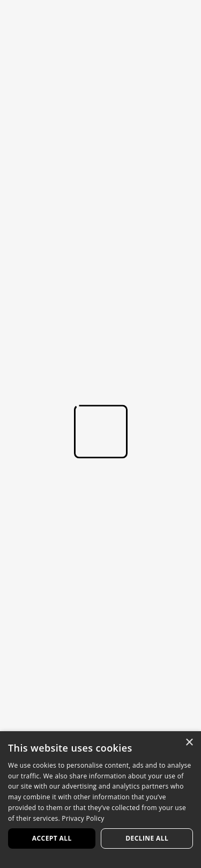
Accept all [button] (52, 838)
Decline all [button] (147, 838)
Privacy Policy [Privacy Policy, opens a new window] (83, 818)
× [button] (189, 743)
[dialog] (100, 800)
